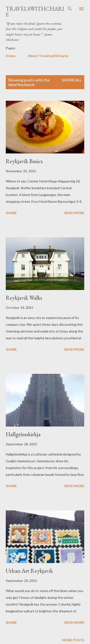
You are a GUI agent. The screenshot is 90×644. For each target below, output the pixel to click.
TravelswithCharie (35, 11)
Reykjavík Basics (24, 161)
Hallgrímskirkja (23, 434)
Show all (72, 80)
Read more (74, 213)
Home (11, 56)
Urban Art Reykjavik (29, 571)
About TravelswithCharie (48, 56)
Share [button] (11, 213)
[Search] (70, 9)
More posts (73, 640)
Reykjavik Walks (24, 298)
